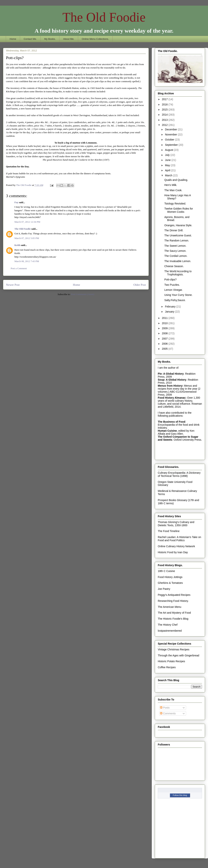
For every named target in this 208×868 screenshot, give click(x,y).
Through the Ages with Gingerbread (178, 655)
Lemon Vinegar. (174, 290)
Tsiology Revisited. (175, 204)
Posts (165, 708)
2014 (165, 115)
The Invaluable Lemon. (178, 261)
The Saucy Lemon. (175, 251)
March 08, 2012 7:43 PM (27, 261)
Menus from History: (171, 386)
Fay (16, 202)
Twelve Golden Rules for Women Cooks (179, 210)
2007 (165, 339)
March (169, 175)
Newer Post (13, 285)
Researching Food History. (173, 601)
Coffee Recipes (167, 667)
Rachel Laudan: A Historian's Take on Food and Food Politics (179, 539)
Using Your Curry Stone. (178, 295)
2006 (165, 344)
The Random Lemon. (177, 240)
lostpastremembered (170, 631)
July (168, 155)
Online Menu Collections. (95, 39)
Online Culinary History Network (176, 546)
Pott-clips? (170, 280)
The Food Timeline (169, 531)
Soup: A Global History (172, 380)
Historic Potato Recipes (171, 661)
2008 (165, 333)
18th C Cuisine (166, 571)
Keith (17, 245)
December (171, 129)
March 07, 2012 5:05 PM (27, 238)
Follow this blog (180, 795)
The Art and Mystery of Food (174, 613)
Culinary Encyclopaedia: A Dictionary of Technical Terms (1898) (179, 474)
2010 (165, 323)
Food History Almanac (172, 398)
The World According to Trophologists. (178, 273)
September (172, 145)
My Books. (50, 39)
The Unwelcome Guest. (178, 235)
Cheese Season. (174, 266)
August (169, 150)
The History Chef (168, 625)
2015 (165, 110)
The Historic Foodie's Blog (173, 619)
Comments (168, 713)
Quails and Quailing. (176, 180)
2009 (165, 328)
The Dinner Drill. (174, 230)
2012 (165, 125)
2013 (165, 120)
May (168, 165)
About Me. (69, 39)
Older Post (140, 285)
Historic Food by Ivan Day (173, 552)
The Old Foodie (104, 17)
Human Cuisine (167, 431)
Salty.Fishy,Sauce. (175, 300)
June (168, 160)
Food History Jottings (170, 577)
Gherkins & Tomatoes (170, 583)
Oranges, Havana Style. (178, 225)
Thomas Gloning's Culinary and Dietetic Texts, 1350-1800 (176, 524)
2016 (165, 104)
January (170, 312)
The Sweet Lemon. (175, 246)
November (171, 135)
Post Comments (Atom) (83, 294)
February (171, 307)
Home (13, 39)
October (170, 140)
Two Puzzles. (172, 285)
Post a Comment (19, 268)
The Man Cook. (173, 190)
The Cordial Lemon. (176, 256)
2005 (165, 349)
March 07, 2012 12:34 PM (27, 222)
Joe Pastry (164, 589)
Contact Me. (30, 39)
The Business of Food (171, 422)
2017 (165, 99)
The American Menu (169, 607)
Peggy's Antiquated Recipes (174, 595)
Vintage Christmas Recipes (174, 649)
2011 (165, 318)
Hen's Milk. (171, 185)
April (168, 170)
